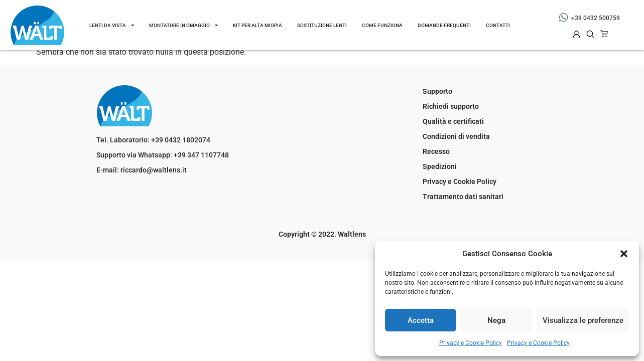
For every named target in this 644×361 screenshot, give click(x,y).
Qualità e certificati (453, 121)
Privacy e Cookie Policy (471, 343)
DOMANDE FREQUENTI (444, 25)
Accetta (421, 320)
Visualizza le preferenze (583, 320)
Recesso (436, 151)
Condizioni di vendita (456, 136)
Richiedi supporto (451, 106)
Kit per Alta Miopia (257, 25)
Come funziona (382, 25)
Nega (496, 320)
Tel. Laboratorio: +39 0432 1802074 (153, 140)
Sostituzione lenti (322, 25)
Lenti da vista (112, 25)
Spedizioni (440, 166)
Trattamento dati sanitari (463, 197)
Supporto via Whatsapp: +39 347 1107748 (163, 155)
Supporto (437, 91)
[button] (624, 254)
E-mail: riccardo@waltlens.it (142, 170)
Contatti (498, 25)
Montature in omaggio (183, 25)
